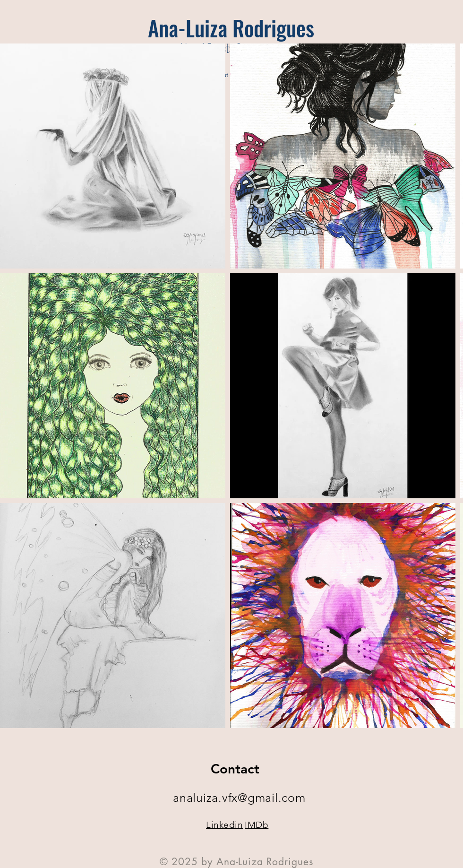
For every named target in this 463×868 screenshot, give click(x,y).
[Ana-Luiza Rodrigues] (231, 27)
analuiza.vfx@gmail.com (239, 798)
